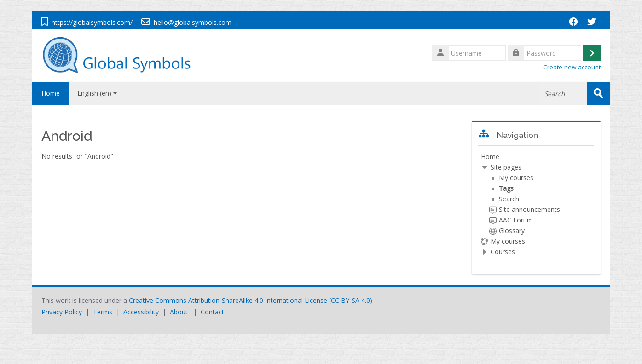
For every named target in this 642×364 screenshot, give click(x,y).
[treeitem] (536, 204)
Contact (212, 312)
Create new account (572, 67)
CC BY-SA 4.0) (352, 300)
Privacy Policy (62, 312)
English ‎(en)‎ (97, 93)
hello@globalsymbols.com (193, 22)
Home (51, 93)
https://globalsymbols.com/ (92, 22)
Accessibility (141, 312)
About (179, 312)
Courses (503, 252)
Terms (103, 312)
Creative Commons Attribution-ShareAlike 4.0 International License (228, 300)
